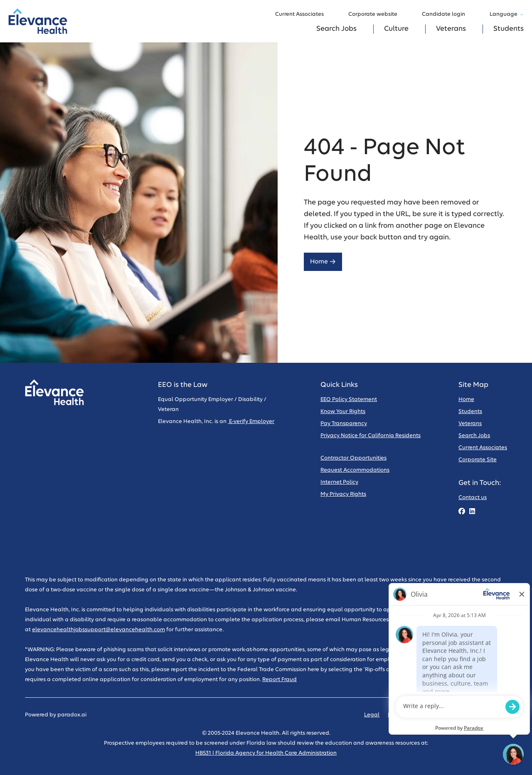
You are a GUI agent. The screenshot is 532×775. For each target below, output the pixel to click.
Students (509, 29)
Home (323, 262)
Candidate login (447, 15)
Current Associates (303, 15)
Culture (396, 29)
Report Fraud (280, 680)
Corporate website (377, 15)
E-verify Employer (251, 422)
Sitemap (496, 715)
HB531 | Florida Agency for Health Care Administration (266, 753)
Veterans (451, 29)
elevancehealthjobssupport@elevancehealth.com (99, 630)
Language (507, 14)
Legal (372, 715)
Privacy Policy (406, 715)
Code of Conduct (454, 715)
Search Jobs (336, 29)
